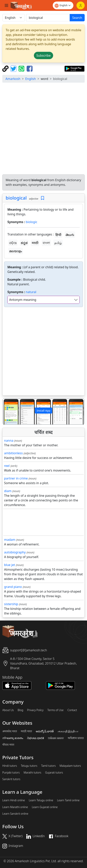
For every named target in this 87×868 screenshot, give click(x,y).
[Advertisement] (43, 129)
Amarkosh (13, 79)
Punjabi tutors (11, 773)
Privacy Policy (35, 710)
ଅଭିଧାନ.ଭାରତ (56, 738)
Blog (21, 710)
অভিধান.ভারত (76, 738)
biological (16, 198)
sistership (11, 604)
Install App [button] (43, 411)
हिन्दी (58, 235)
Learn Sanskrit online (15, 814)
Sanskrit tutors (11, 779)
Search (77, 18)
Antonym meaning (23, 300)
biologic (31, 222)
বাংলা (46, 243)
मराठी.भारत (26, 731)
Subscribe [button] (43, 55)
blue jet (10, 565)
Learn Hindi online (14, 800)
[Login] (81, 5)
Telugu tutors (29, 766)
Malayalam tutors (70, 766)
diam (8, 491)
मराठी (35, 243)
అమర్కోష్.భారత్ (45, 731)
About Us (8, 710)
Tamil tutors (48, 766)
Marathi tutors (32, 773)
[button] (9, 412)
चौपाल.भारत (8, 745)
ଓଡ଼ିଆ (13, 243)
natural (31, 292)
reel (7, 466)
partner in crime (16, 478)
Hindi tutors (10, 766)
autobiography (15, 552)
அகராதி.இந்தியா (68, 731)
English (31, 79)
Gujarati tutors (54, 773)
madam (10, 540)
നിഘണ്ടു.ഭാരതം (13, 738)
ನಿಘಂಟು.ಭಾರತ (35, 738)
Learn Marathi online (15, 807)
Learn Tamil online (68, 800)
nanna (9, 440)
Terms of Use (55, 710)
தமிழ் (58, 243)
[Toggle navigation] (6, 5)
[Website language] (63, 5)
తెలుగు (70, 235)
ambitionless (13, 453)
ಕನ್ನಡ (24, 243)
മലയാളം (16, 251)
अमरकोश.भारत (10, 731)
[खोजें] (48, 18)
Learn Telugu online (41, 800)
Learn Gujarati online (45, 807)
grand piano (13, 587)
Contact (72, 710)
